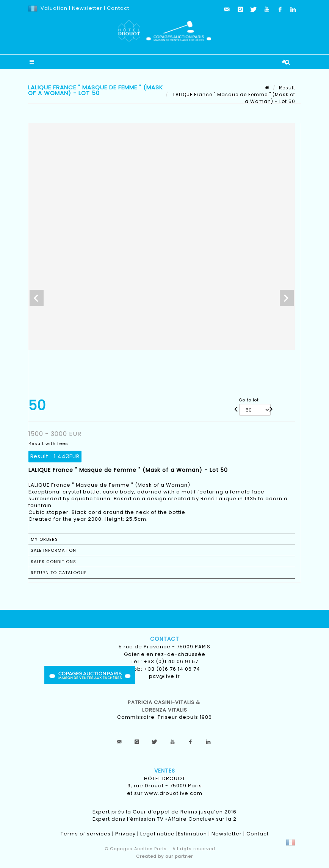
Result (287, 88)
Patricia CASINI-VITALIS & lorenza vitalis (165, 706)
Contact (118, 8)
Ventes (165, 771)
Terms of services (86, 834)
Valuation (54, 8)
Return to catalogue (59, 573)
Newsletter (86, 8)
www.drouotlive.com (173, 793)
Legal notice (157, 834)
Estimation (192, 834)
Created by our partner (164, 856)
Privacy (125, 834)
